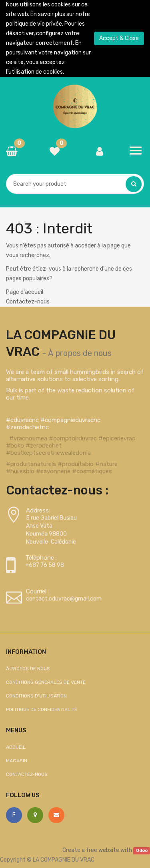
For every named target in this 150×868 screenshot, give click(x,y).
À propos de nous (80, 353)
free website (103, 850)
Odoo (142, 851)
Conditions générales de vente (46, 682)
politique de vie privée (34, 24)
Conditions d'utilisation (36, 696)
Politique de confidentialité (42, 709)
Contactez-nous (28, 302)
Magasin (17, 761)
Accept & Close (119, 38)
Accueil (16, 747)
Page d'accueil (25, 292)
